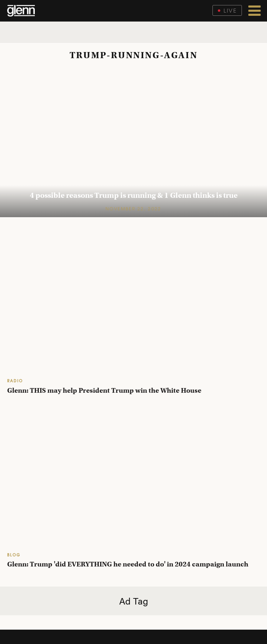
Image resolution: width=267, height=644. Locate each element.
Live (227, 10)
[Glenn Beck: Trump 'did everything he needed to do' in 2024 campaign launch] (133, 477)
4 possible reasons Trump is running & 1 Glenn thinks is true (134, 195)
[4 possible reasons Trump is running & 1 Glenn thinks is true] (133, 142)
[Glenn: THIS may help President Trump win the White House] (133, 303)
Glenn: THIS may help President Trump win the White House (104, 390)
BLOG (14, 554)
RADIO (15, 380)
